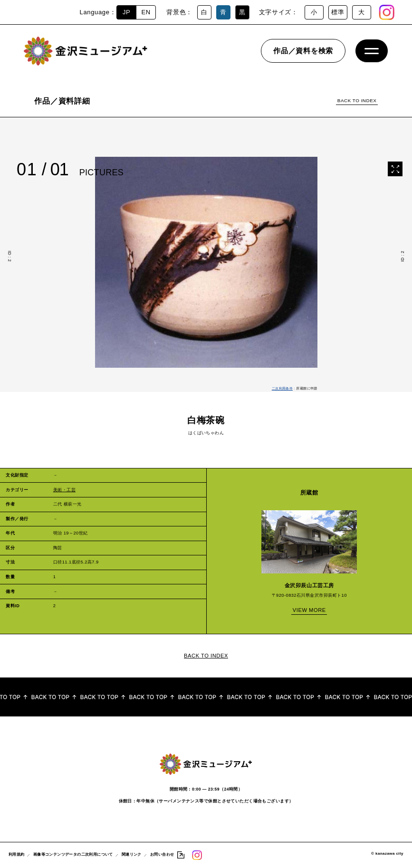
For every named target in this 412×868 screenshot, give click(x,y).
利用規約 (17, 855)
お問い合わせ (162, 855)
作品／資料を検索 (303, 54)
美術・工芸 (64, 490)
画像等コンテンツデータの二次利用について (73, 855)
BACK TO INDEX (357, 100)
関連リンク (132, 855)
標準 (338, 12)
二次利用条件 (282, 388)
